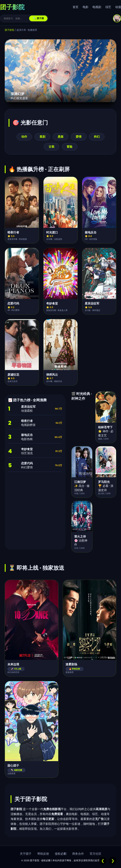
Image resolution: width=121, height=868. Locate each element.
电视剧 (97, 7)
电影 (86, 7)
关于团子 (26, 854)
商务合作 (78, 854)
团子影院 (9, 30)
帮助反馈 (43, 854)
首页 (76, 7)
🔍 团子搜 (38, 18)
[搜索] (16, 18)
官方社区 (96, 854)
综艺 (108, 7)
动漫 (118, 7)
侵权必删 (61, 854)
